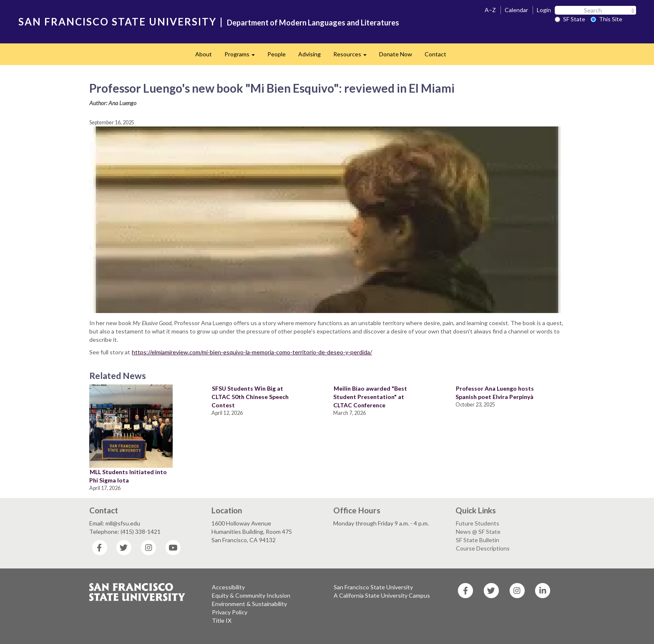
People (277, 54)
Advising (309, 54)
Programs (243, 57)
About (204, 54)
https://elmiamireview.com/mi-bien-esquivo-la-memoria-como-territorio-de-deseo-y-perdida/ (252, 352)
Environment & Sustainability (249, 604)
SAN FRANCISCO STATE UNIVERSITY (117, 21)
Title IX (222, 620)
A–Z (490, 10)
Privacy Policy (230, 612)
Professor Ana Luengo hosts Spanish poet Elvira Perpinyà (495, 393)
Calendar (516, 10)
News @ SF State (478, 532)
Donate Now (396, 54)
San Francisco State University (373, 587)
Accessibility (228, 587)
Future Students (478, 523)
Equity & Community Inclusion (251, 595)
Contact (435, 54)
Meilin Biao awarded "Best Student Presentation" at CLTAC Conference (370, 397)
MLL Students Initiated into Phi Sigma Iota (128, 476)
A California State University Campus (382, 595)
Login (544, 10)
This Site (606, 19)
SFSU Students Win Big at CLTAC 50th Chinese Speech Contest (250, 397)
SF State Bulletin (478, 540)
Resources (353, 57)
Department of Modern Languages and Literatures (313, 23)
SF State (570, 19)
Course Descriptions (483, 548)
